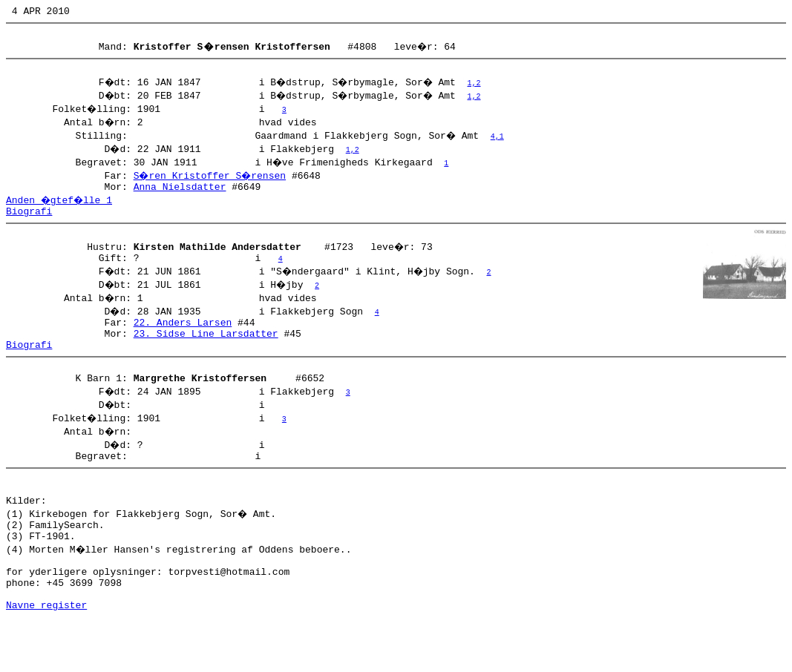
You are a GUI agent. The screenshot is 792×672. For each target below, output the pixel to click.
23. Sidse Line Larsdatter (206, 353)
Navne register (46, 656)
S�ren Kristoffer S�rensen (212, 182)
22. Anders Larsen (183, 340)
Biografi (29, 222)
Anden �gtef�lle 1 (61, 208)
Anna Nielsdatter (180, 195)
